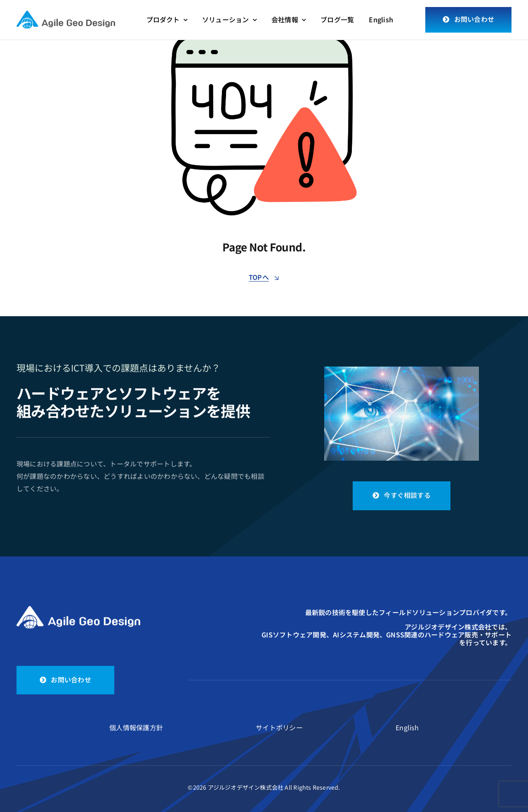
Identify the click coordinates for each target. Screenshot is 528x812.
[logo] (66, 15)
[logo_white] (78, 609)
